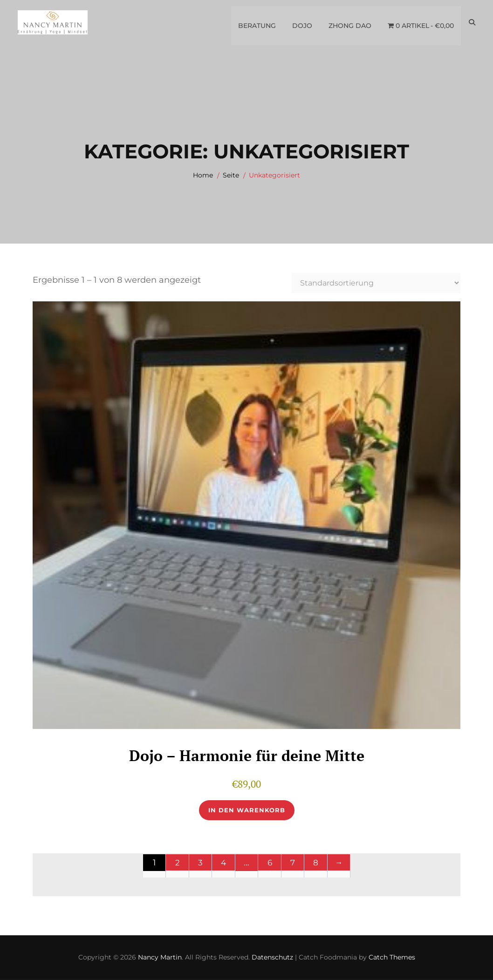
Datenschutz (272, 958)
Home (203, 175)
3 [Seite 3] (200, 863)
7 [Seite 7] (293, 863)
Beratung (257, 23)
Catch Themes (392, 958)
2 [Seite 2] (178, 863)
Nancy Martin (160, 958)
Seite (231, 175)
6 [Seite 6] (270, 863)
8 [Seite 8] (316, 863)
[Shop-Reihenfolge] (376, 283)
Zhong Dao (349, 23)
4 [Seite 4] (224, 863)
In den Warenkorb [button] (247, 810)
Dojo (302, 23)
